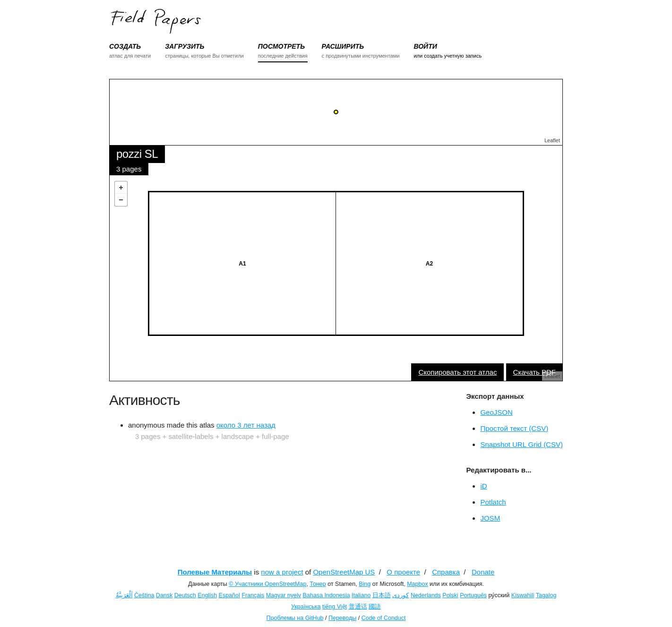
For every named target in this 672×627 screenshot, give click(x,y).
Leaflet (552, 140)
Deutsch (185, 595)
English (207, 595)
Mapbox (417, 584)
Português (473, 595)
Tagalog (546, 595)
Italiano (361, 595)
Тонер (318, 584)
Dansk (164, 595)
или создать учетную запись (448, 56)
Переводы (342, 618)
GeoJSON (496, 412)
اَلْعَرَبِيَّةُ (124, 595)
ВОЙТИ (425, 46)
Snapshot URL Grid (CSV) (521, 444)
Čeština (144, 595)
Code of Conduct (384, 618)
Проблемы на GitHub (295, 618)
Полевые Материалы (215, 572)
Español (229, 595)
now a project (282, 572)
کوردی (401, 595)
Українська (306, 607)
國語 (375, 607)
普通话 (358, 607)
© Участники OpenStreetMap (267, 584)
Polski (450, 595)
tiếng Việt (335, 607)
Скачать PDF (534, 372)
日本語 (382, 595)
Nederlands (426, 595)
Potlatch (493, 502)
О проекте (403, 572)
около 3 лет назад (246, 425)
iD (483, 486)
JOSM (490, 518)
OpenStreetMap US (344, 572)
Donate (483, 572)
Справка (446, 572)
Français (253, 595)
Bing (365, 584)
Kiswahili (523, 595)
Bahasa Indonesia (327, 595)
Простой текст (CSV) (514, 428)
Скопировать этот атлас (457, 372)
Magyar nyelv (284, 595)
